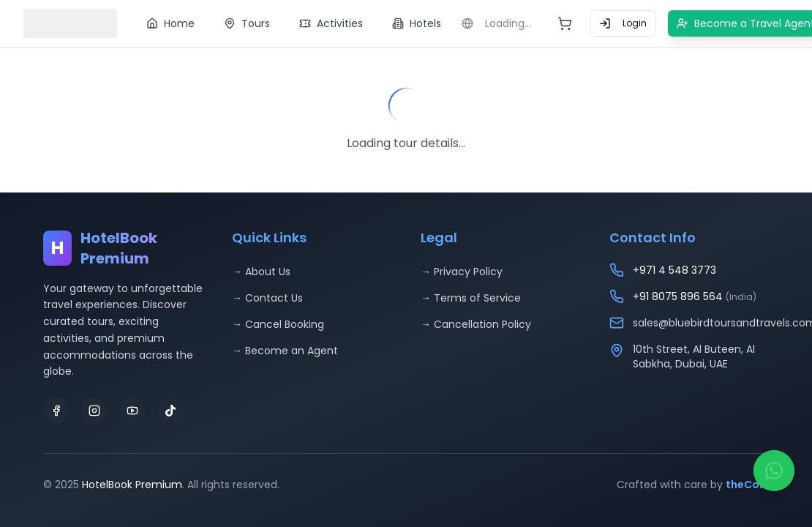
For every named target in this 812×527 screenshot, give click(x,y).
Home (170, 23)
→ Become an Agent (285, 351)
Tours (247, 23)
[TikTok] (170, 411)
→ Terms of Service (471, 298)
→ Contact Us (267, 298)
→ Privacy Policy (462, 272)
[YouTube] (132, 411)
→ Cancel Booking (278, 324)
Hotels (417, 23)
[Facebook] (56, 411)
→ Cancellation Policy (476, 324)
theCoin (747, 485)
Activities (331, 23)
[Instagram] (94, 411)
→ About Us (261, 272)
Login (623, 23)
